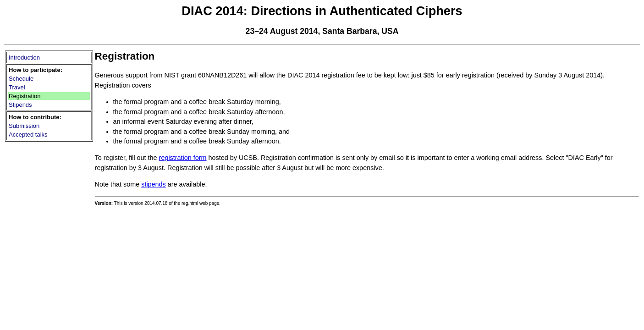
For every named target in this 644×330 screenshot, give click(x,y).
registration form (183, 158)
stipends (154, 184)
